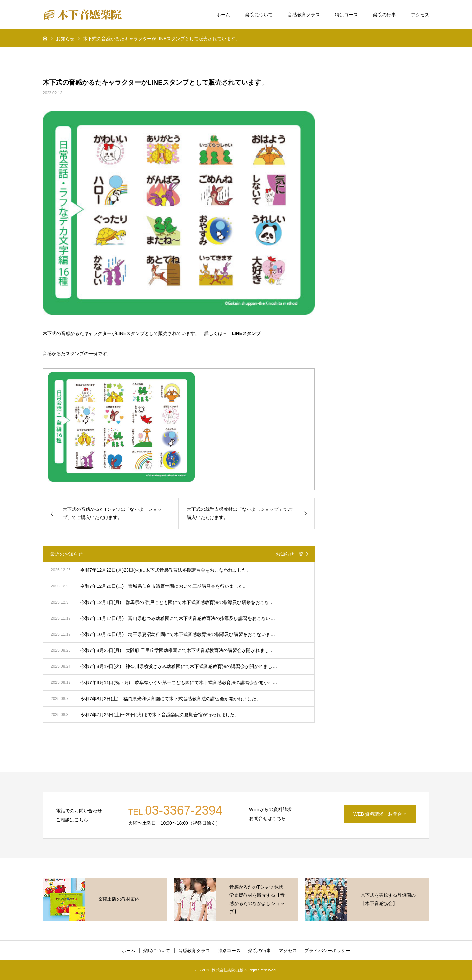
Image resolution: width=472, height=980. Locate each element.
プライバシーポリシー (327, 951)
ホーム (223, 15)
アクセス (420, 15)
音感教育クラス (304, 15)
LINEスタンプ (246, 333)
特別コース (346, 15)
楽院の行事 (384, 15)
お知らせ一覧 (289, 554)
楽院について (259, 15)
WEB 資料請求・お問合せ (380, 814)
